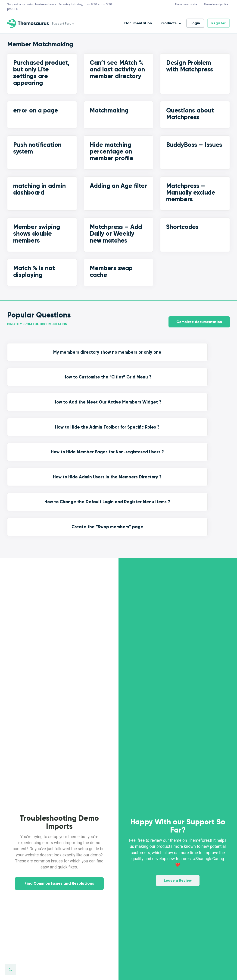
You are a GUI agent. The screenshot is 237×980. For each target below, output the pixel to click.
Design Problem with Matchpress (190, 66)
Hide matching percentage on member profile (112, 151)
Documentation (138, 23)
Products (168, 23)
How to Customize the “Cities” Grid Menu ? (90, 357)
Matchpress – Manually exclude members (191, 192)
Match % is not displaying (34, 271)
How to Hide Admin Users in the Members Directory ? (90, 405)
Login (195, 23)
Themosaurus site (186, 4)
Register (218, 23)
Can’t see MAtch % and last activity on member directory (117, 69)
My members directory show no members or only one (32, 360)
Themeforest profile (216, 4)
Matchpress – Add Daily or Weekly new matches (116, 234)
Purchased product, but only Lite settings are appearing (41, 73)
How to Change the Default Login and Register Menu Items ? (147, 405)
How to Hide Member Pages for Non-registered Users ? (32, 405)
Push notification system (37, 148)
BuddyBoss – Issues (194, 145)
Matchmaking (109, 110)
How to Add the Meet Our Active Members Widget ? (147, 360)
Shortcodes (182, 227)
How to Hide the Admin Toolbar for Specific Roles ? (205, 357)
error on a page (36, 110)
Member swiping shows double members (37, 234)
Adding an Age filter (118, 186)
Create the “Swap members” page (205, 398)
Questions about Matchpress (190, 114)
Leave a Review (178, 759)
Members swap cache (111, 271)
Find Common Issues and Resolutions (59, 779)
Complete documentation (199, 318)
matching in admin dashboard (39, 189)
